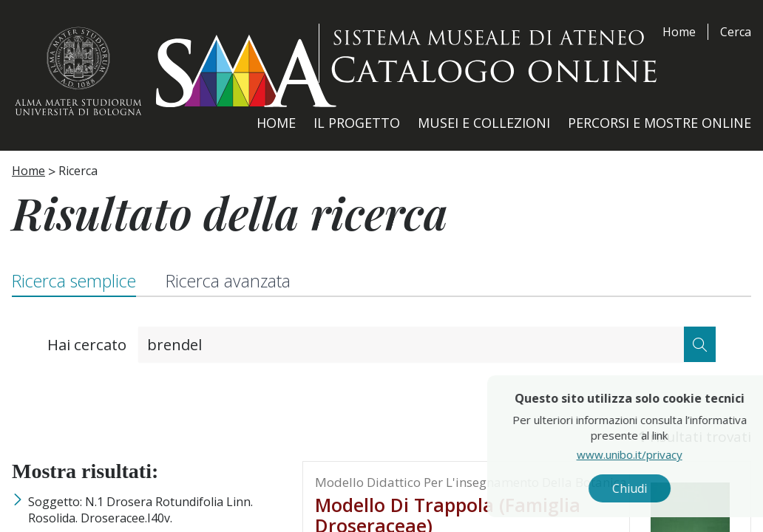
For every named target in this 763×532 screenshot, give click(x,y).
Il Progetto (357, 123)
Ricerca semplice (74, 281)
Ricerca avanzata (228, 281)
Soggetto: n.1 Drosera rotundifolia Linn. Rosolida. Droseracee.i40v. (140, 510)
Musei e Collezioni (484, 123)
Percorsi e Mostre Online (659, 123)
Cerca (736, 32)
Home (679, 32)
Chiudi (656, 488)
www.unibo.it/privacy (656, 454)
